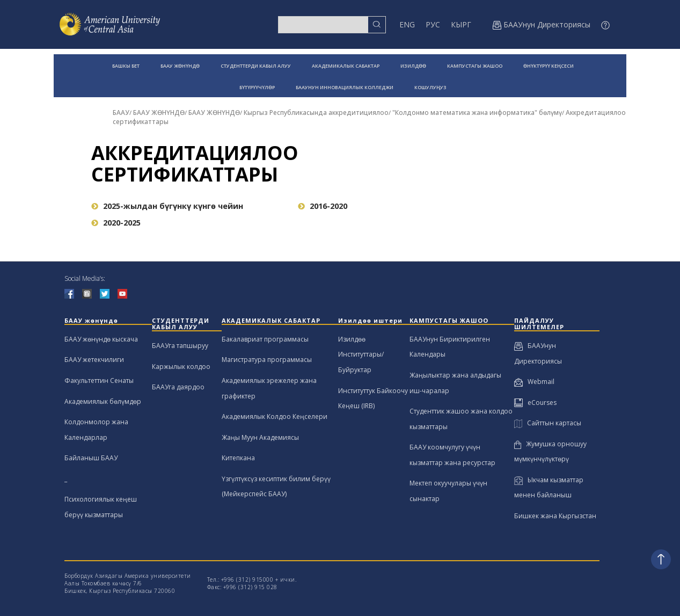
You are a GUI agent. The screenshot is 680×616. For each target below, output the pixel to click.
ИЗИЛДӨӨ (413, 66)
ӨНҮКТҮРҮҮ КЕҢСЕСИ (549, 66)
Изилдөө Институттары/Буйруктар (361, 354)
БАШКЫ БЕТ (126, 66)
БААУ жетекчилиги (94, 360)
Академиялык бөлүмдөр (103, 401)
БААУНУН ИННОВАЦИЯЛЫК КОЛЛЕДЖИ (345, 87)
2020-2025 (116, 223)
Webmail (534, 382)
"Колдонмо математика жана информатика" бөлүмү (477, 113)
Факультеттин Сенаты (99, 381)
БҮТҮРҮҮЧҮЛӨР (257, 87)
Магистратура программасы (267, 360)
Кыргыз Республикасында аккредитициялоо (316, 113)
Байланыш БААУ (91, 458)
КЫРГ (461, 24)
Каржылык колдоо (181, 367)
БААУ (121, 113)
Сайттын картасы (548, 423)
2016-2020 (323, 206)
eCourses (535, 403)
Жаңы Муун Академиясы (260, 437)
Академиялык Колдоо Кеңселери (275, 416)
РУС (433, 24)
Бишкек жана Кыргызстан (555, 516)
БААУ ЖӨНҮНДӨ (180, 66)
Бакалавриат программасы (265, 339)
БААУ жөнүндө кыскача (101, 339)
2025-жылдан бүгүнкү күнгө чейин (167, 206)
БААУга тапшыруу (180, 346)
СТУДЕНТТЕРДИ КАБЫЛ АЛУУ (256, 66)
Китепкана (238, 458)
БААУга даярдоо (178, 387)
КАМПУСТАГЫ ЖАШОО (475, 66)
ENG (407, 24)
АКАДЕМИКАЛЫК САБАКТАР (346, 66)
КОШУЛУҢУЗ (430, 87)
